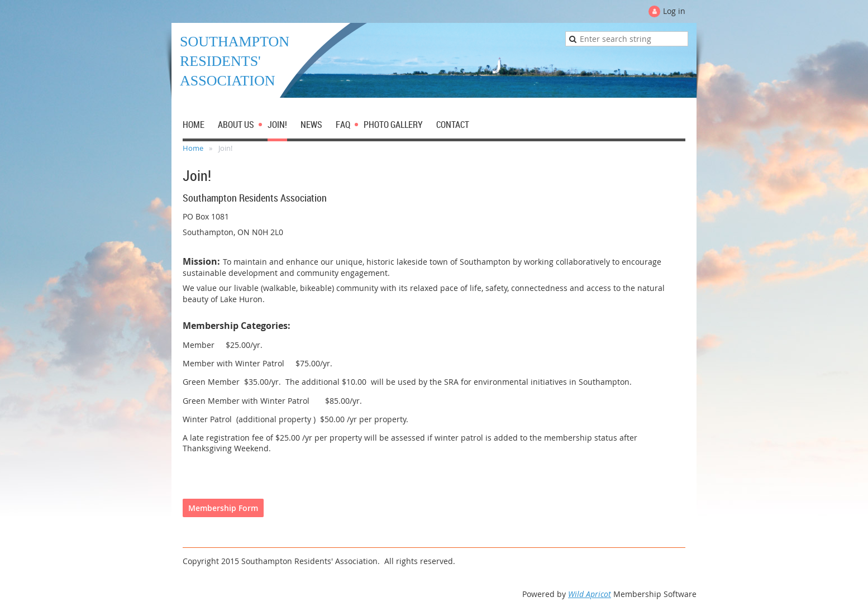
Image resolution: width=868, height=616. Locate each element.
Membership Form (223, 508)
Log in (674, 11)
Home (193, 148)
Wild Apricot (590, 594)
